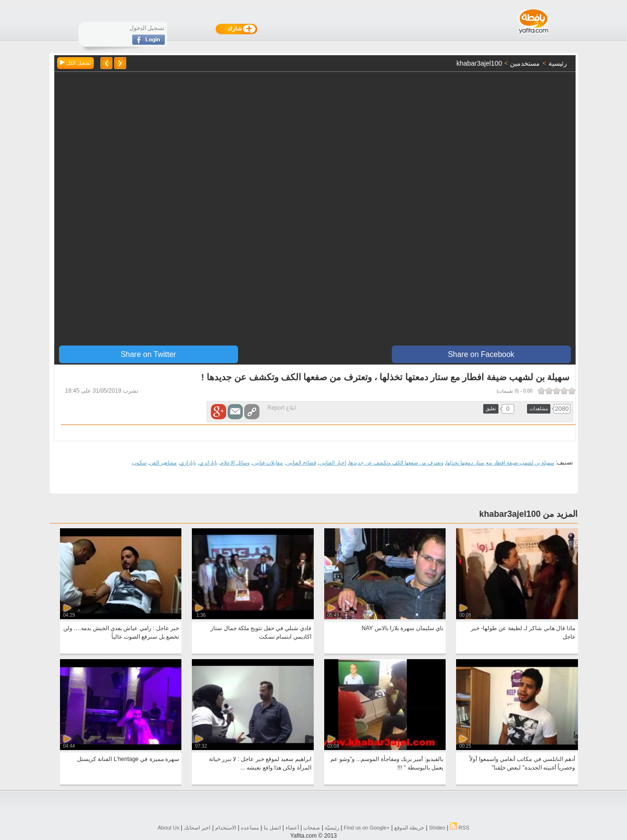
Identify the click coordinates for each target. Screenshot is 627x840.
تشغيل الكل (75, 63)
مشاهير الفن (163, 463)
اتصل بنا (272, 828)
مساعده (250, 828)
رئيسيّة (332, 828)
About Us (168, 828)
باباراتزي (209, 463)
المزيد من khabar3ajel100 (528, 514)
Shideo (437, 828)
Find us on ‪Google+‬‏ (367, 828)
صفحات (312, 828)
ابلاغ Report (282, 408)
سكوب (139, 463)
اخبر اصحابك (197, 828)
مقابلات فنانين (268, 463)
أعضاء (292, 828)
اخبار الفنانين (333, 463)
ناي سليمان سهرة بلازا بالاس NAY (403, 628)
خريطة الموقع (409, 828)
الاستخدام (226, 828)
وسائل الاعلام (235, 463)
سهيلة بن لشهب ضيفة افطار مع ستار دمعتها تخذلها (500, 463)
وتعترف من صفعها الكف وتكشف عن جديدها (396, 463)
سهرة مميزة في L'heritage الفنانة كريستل (128, 759)
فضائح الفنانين (301, 463)
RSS (460, 828)
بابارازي (188, 463)
